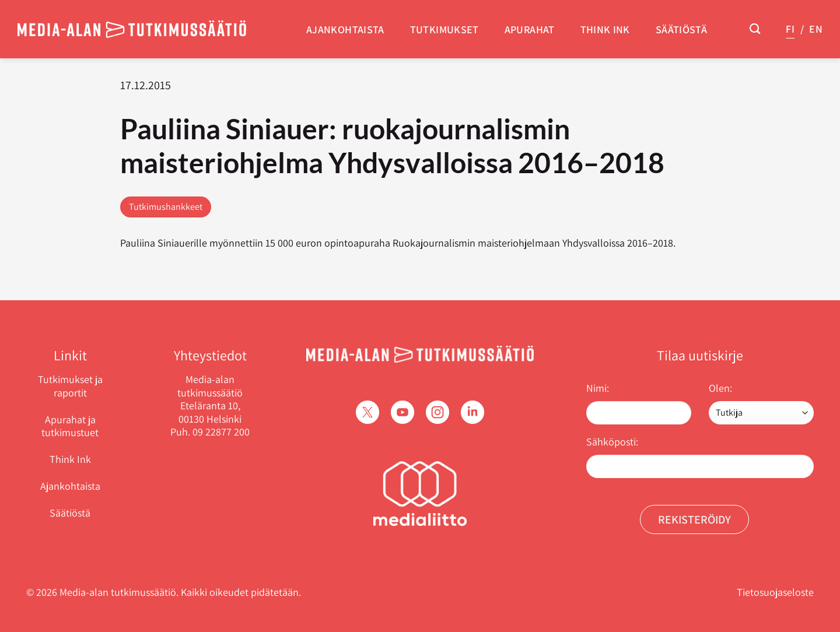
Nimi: (598, 388)
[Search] (755, 29)
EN (816, 29)
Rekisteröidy (694, 519)
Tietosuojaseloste (775, 592)
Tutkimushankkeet (166, 207)
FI (790, 29)
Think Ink (605, 29)
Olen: (720, 388)
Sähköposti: (612, 442)
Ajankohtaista (345, 29)
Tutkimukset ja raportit (70, 386)
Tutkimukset (444, 29)
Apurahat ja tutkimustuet (70, 426)
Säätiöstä (681, 29)
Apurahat (530, 29)
